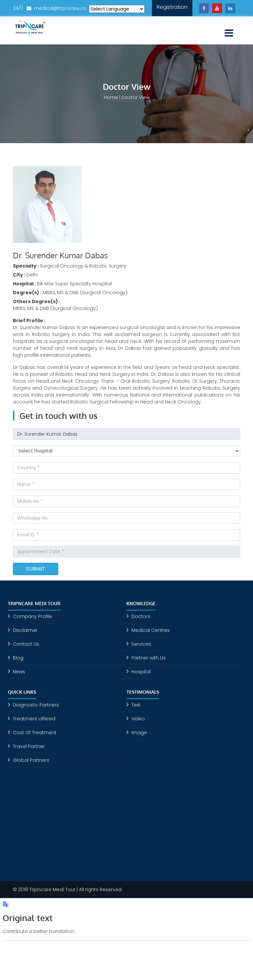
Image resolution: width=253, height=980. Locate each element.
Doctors (141, 616)
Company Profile (32, 616)
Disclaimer (25, 630)
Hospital (141, 672)
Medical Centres (151, 630)
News (19, 672)
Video (138, 719)
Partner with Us (149, 658)
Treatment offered (34, 719)
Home (111, 97)
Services (141, 644)
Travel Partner (29, 746)
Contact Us (26, 644)
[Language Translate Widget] (117, 9)
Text (136, 705)
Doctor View (136, 97)
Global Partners (31, 760)
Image (139, 733)
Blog (18, 658)
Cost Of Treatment (35, 733)
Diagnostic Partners (36, 705)
